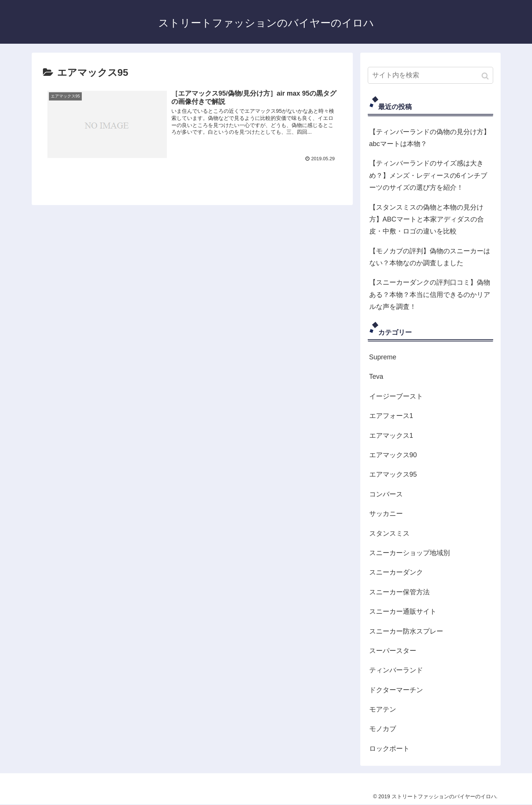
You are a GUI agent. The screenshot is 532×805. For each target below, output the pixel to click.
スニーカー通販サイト (403, 612)
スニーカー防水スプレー (406, 631)
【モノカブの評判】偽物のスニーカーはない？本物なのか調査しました (430, 257)
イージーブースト (396, 396)
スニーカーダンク (396, 572)
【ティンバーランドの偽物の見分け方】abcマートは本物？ (430, 138)
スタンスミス (389, 533)
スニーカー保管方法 (399, 592)
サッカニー (386, 514)
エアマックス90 (393, 455)
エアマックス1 (391, 436)
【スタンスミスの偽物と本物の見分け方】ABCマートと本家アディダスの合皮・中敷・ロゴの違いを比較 (427, 219)
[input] (430, 75)
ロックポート (389, 749)
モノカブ (383, 729)
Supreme (383, 357)
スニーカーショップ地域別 (410, 553)
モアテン (383, 709)
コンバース (386, 494)
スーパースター (393, 651)
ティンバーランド (396, 670)
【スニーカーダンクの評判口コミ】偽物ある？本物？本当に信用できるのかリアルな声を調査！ (430, 295)
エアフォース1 (391, 416)
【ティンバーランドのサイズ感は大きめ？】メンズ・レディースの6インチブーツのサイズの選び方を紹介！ (428, 175)
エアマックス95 (393, 474)
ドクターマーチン (396, 690)
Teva (376, 377)
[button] (486, 76)
